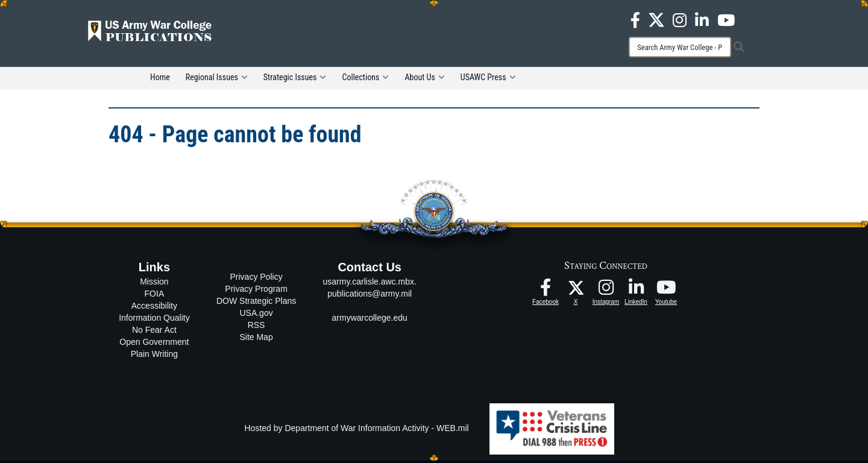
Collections (365, 80)
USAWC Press (488, 80)
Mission (154, 284)
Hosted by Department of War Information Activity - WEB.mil (357, 430)
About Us (424, 80)
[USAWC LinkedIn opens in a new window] (702, 19)
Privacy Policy (256, 279)
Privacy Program (256, 291)
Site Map (256, 339)
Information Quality (154, 320)
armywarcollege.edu (370, 320)
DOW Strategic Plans (256, 303)
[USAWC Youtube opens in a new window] (726, 19)
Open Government (154, 344)
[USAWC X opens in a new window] (656, 19)
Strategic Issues (295, 80)
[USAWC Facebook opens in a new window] (635, 19)
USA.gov (256, 315)
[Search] (680, 47)
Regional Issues (217, 80)
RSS (256, 327)
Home (160, 80)
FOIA (155, 296)
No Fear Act (154, 332)
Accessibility (154, 308)
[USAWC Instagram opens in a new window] (680, 19)
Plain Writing (154, 356)
